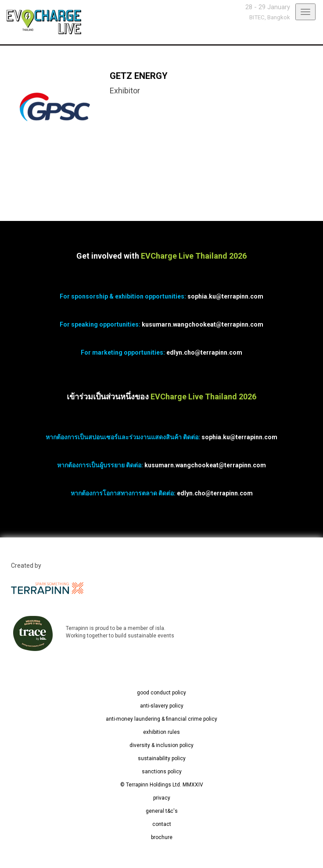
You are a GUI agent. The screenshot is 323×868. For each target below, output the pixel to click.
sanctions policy (162, 772)
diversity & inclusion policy (161, 745)
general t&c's (162, 811)
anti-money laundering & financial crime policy (161, 719)
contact (162, 824)
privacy (162, 798)
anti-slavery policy (162, 706)
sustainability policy (162, 758)
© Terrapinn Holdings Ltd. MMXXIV (162, 785)
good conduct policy (161, 693)
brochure (162, 837)
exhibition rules (161, 732)
